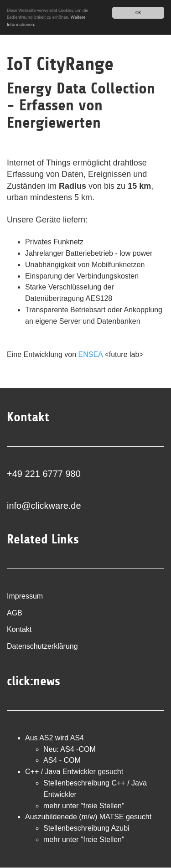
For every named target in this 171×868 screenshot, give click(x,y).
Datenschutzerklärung (42, 646)
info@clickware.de (44, 506)
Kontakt (19, 629)
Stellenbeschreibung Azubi (86, 828)
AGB (15, 613)
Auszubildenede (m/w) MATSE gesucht (88, 817)
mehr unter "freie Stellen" (84, 806)
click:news (34, 681)
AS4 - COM (62, 760)
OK (138, 13)
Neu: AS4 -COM (70, 749)
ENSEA (91, 354)
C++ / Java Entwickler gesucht (74, 772)
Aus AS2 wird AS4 (54, 738)
